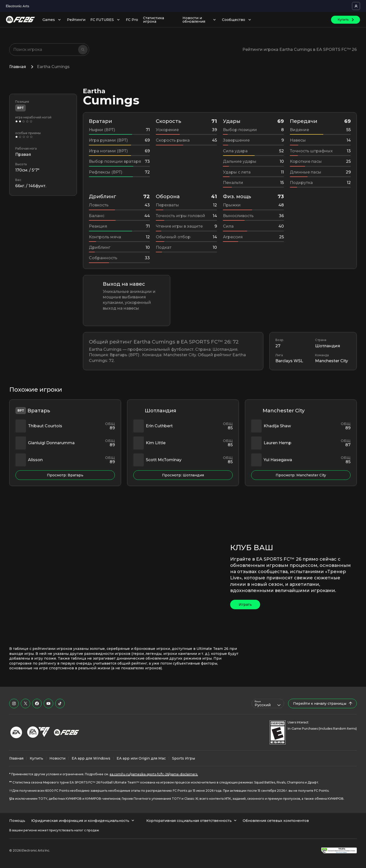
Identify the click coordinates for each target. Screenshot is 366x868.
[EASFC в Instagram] (14, 703)
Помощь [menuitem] (17, 821)
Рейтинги (76, 20)
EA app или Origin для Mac (141, 758)
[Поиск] (83, 50)
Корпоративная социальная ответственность (191, 821)
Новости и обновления (200, 20)
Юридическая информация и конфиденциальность (83, 821)
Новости (57, 758)
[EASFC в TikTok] (60, 703)
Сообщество (237, 20)
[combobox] (268, 703)
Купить (36, 758)
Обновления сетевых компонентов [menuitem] (276, 821)
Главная (18, 67)
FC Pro (132, 20)
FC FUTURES (106, 20)
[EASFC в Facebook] (37, 703)
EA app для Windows (91, 758)
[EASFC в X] (25, 703)
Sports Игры (183, 758)
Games (52, 20)
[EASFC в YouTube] (48, 703)
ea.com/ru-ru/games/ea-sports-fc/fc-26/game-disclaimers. (154, 774)
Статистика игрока (154, 20)
